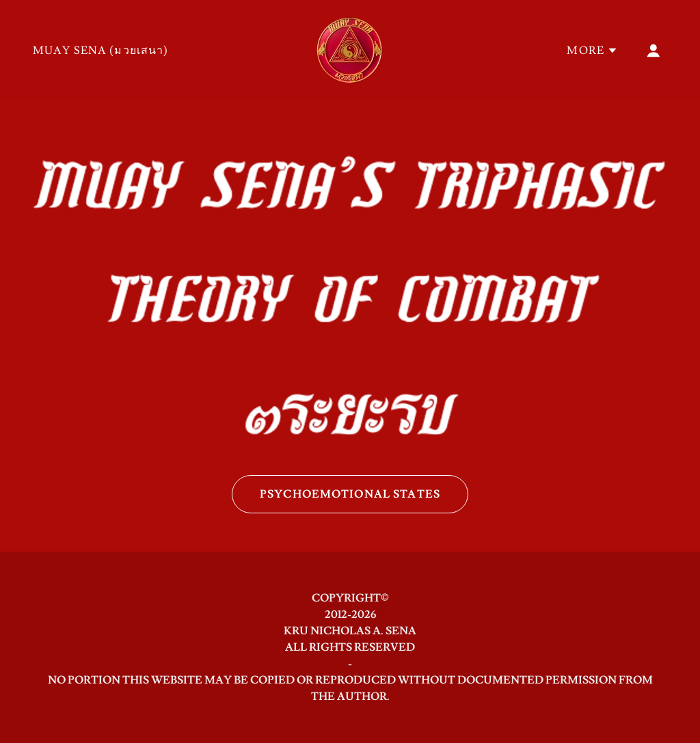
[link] (350, 48)
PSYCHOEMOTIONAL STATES (350, 494)
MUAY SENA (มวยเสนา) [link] (101, 51)
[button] (592, 51)
